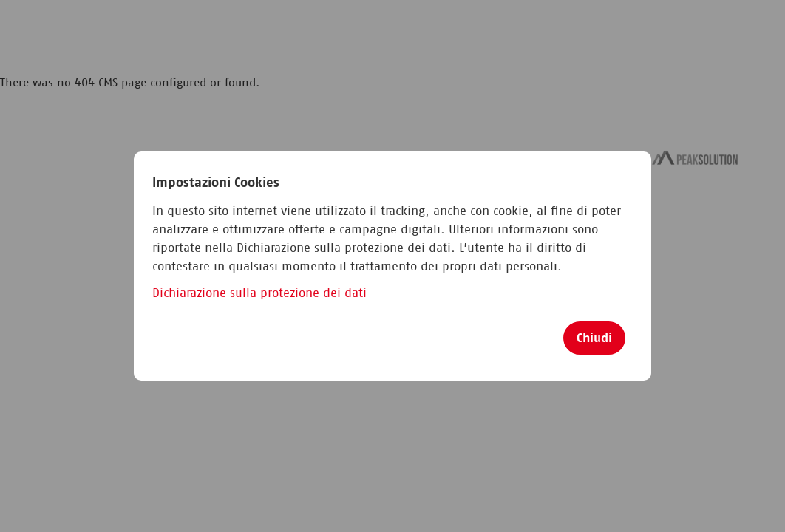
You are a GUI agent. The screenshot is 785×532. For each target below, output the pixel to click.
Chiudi (594, 338)
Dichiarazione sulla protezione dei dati (259, 293)
